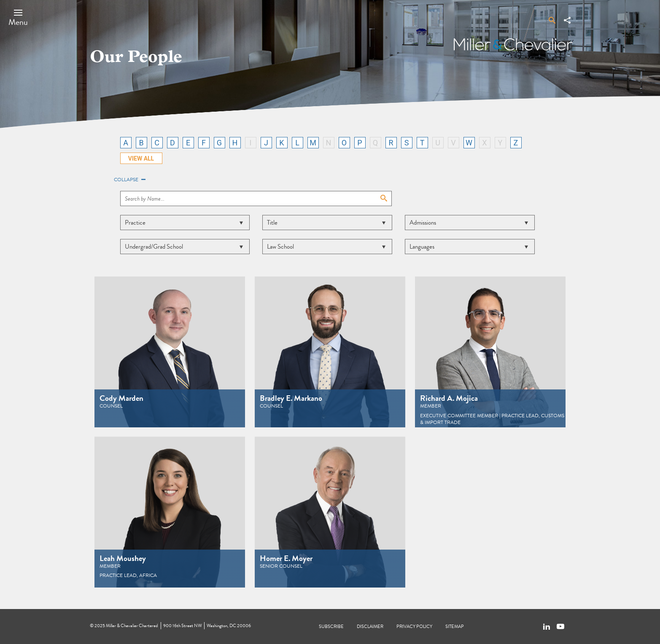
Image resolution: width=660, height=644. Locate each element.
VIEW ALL (141, 158)
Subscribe (331, 627)
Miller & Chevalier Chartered (132, 626)
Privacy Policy (414, 627)
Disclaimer (370, 627)
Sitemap (455, 627)
